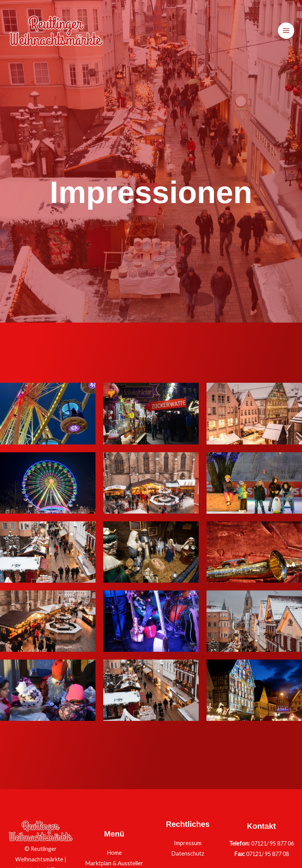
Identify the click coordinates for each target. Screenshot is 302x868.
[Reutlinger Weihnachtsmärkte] (56, 31)
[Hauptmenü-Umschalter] (286, 31)
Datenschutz (188, 853)
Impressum (188, 843)
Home (114, 853)
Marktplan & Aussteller (114, 863)
